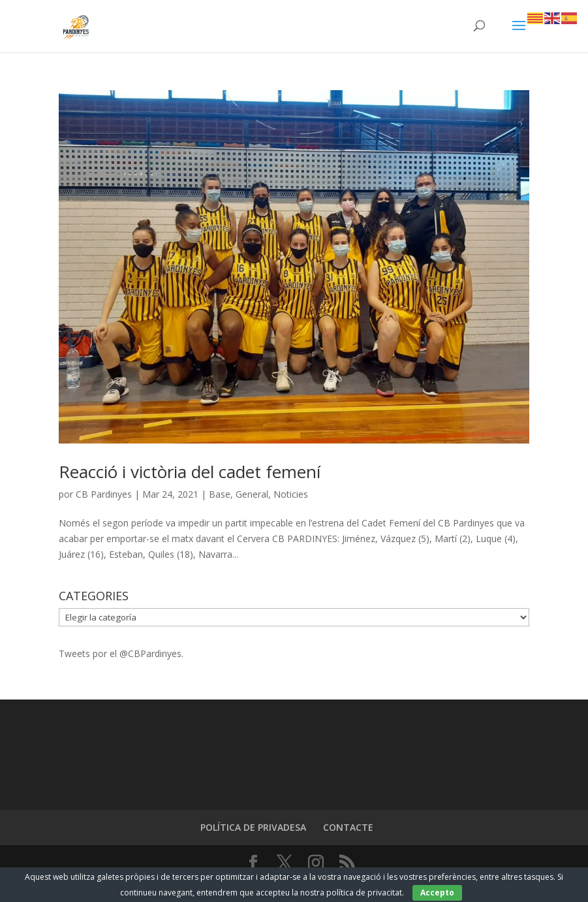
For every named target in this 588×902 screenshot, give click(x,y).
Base (220, 494)
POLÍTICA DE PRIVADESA (253, 827)
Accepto (437, 893)
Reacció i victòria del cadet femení (190, 472)
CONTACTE (348, 827)
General (252, 494)
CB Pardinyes (104, 494)
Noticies (291, 494)
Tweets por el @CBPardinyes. (121, 653)
